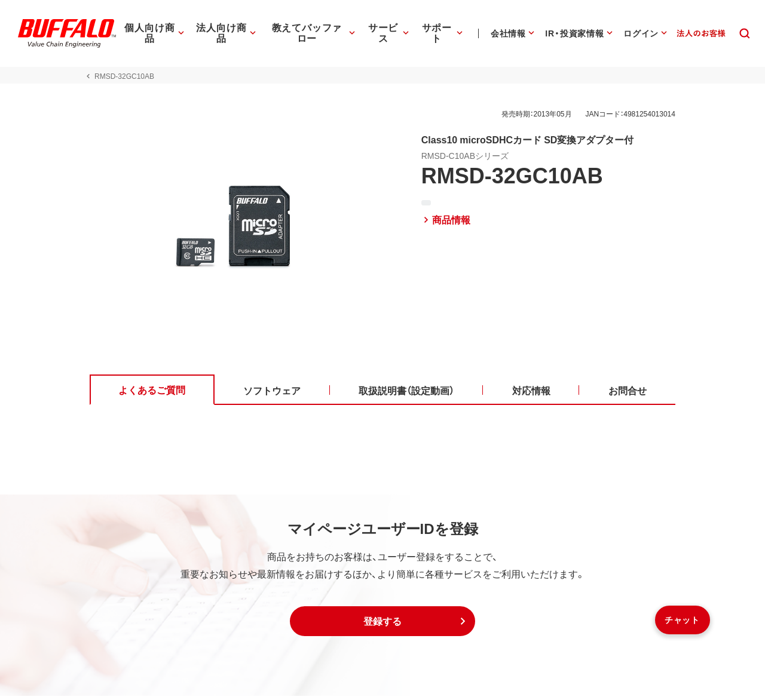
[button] (382, 625)
